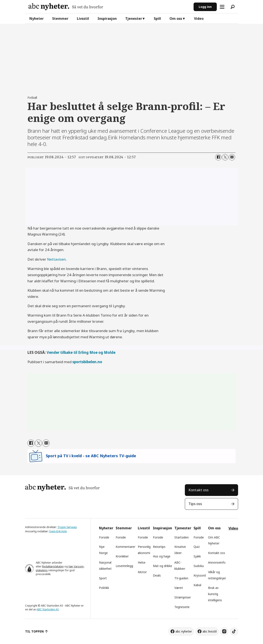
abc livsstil (210, 631)
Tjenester (134, 19)
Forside (104, 537)
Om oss (176, 19)
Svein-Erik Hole (58, 531)
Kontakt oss (198, 490)
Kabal (197, 585)
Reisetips (159, 547)
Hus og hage (162, 556)
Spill (157, 19)
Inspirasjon (107, 19)
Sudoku (199, 566)
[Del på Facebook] (218, 157)
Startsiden (182, 537)
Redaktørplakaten (53, 566)
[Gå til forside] (66, 7)
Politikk (104, 588)
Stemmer (60, 19)
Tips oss (195, 504)
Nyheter (37, 19)
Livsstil (83, 19)
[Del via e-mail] (232, 157)
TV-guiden (181, 578)
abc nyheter (184, 631)
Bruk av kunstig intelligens (215, 594)
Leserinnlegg (124, 566)
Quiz (197, 547)
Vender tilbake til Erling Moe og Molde (81, 352)
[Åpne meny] (222, 7)
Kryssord (200, 575)
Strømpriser (183, 597)
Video (199, 19)
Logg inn (205, 7)
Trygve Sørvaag (67, 527)
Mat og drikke (162, 566)
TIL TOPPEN (34, 631)
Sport (103, 578)
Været (179, 588)
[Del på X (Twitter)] (225, 157)
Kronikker (122, 556)
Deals (157, 575)
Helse (142, 562)
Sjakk (197, 556)
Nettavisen (56, 259)
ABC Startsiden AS (48, 609)
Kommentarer (125, 547)
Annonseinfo (217, 562)
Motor (142, 572)
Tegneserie (182, 607)
